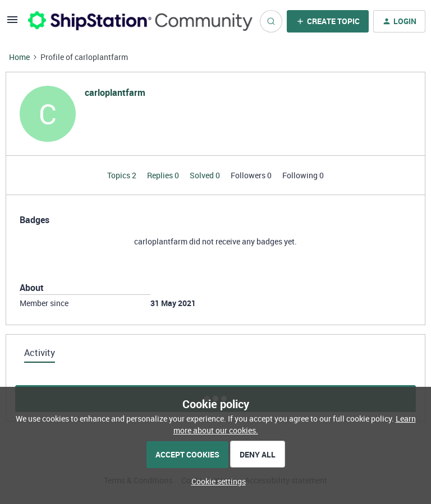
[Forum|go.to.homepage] (137, 21)
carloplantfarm (115, 93)
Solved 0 (206, 175)
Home (19, 57)
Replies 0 (164, 175)
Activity (40, 353)
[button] (12, 23)
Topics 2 (123, 175)
